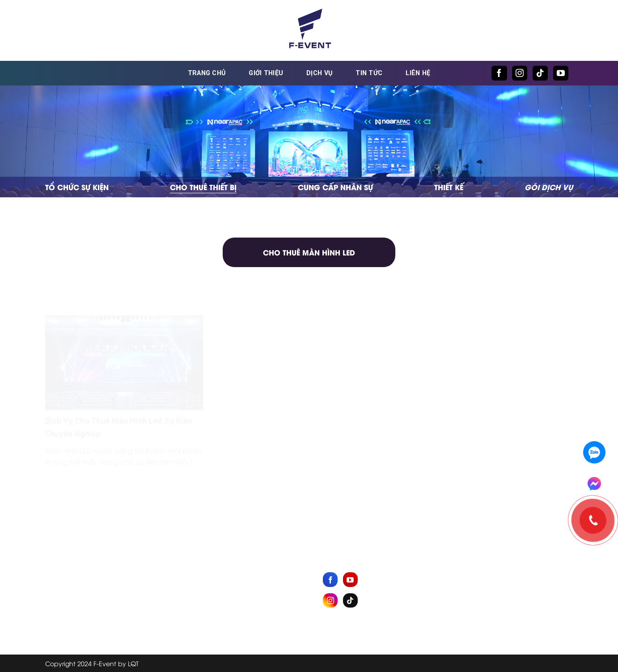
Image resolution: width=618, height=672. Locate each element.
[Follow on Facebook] (499, 73)
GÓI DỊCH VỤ (549, 187)
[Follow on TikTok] (540, 73)
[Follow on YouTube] (561, 73)
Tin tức (369, 73)
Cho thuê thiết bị (203, 187)
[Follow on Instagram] (520, 73)
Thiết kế (449, 187)
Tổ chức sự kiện (77, 187)
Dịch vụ (319, 73)
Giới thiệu (266, 73)
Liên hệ (418, 73)
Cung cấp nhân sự (335, 187)
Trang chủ (207, 73)
